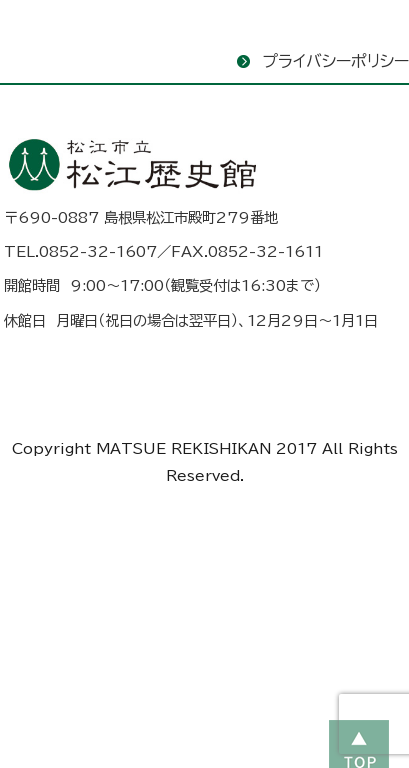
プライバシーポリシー (335, 61)
